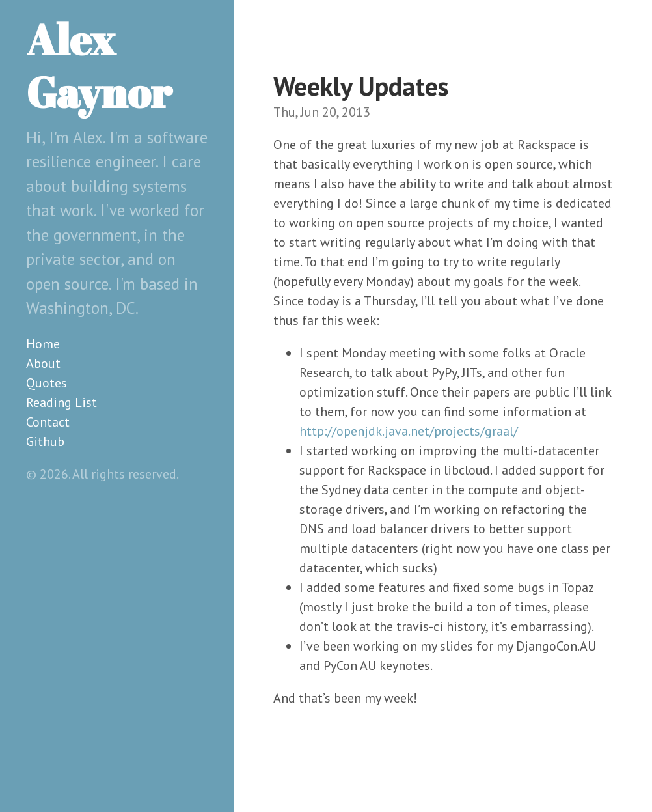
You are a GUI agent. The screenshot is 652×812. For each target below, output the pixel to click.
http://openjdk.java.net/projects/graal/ (409, 431)
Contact (48, 422)
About (43, 363)
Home (43, 344)
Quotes (47, 383)
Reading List (61, 402)
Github (45, 441)
